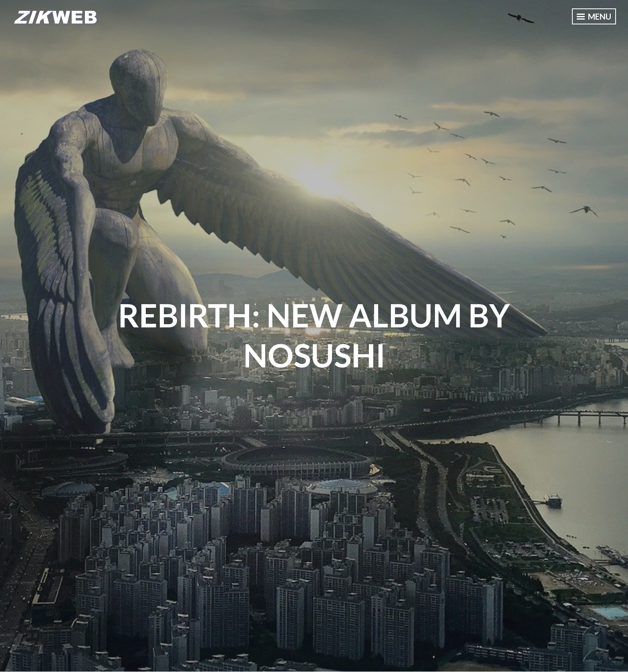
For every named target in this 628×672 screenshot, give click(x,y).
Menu (594, 16)
